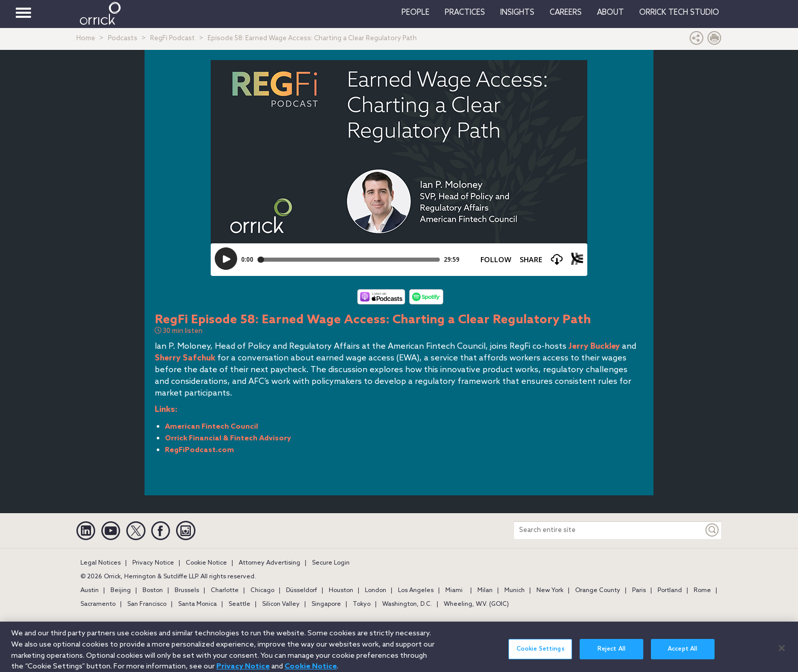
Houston (341, 591)
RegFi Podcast (173, 38)
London (376, 591)
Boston (153, 591)
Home (86, 38)
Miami (454, 591)
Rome (702, 591)
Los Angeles (416, 591)
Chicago (262, 591)
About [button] (610, 13)
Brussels (187, 591)
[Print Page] (715, 40)
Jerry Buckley (594, 346)
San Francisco (147, 604)
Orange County (598, 591)
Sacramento (98, 604)
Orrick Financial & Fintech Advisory (228, 439)
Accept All (682, 657)
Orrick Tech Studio (679, 13)
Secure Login (331, 563)
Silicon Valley (281, 604)
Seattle (239, 604)
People (416, 13)
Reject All (611, 657)
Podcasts (123, 38)
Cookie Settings (540, 657)
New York (550, 591)
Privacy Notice (153, 563)
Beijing (121, 591)
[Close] (782, 655)
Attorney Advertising (269, 563)
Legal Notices (101, 563)
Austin (90, 591)
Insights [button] (517, 13)
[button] (697, 40)
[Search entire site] (609, 530)
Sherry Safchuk (185, 358)
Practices (465, 13)
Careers (566, 13)
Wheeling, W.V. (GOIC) (476, 604)
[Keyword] (712, 530)
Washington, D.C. (407, 604)
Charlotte (225, 591)
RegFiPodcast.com (199, 450)
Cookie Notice (206, 563)
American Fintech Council (211, 427)
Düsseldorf (302, 591)
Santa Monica (197, 604)
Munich (515, 591)
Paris (639, 591)
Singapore (326, 604)
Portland (670, 591)
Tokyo (362, 604)
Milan (485, 591)
